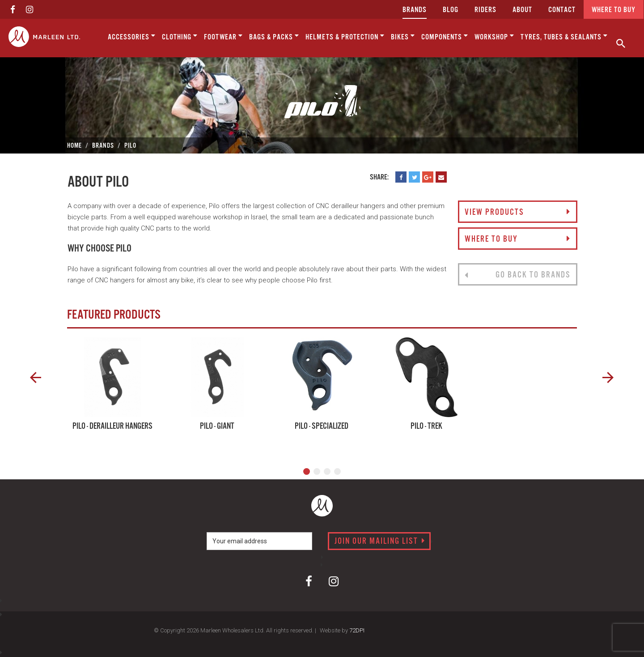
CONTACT (562, 10)
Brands (415, 10)
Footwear (223, 36)
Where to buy (614, 10)
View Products (517, 213)
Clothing (180, 36)
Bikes (403, 36)
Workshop (494, 36)
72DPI (357, 630)
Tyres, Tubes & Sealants (564, 36)
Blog (451, 10)
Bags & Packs (274, 36)
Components (445, 36)
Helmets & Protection (345, 36)
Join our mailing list (380, 542)
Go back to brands (517, 275)
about (522, 10)
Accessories (132, 36)
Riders (485, 10)
